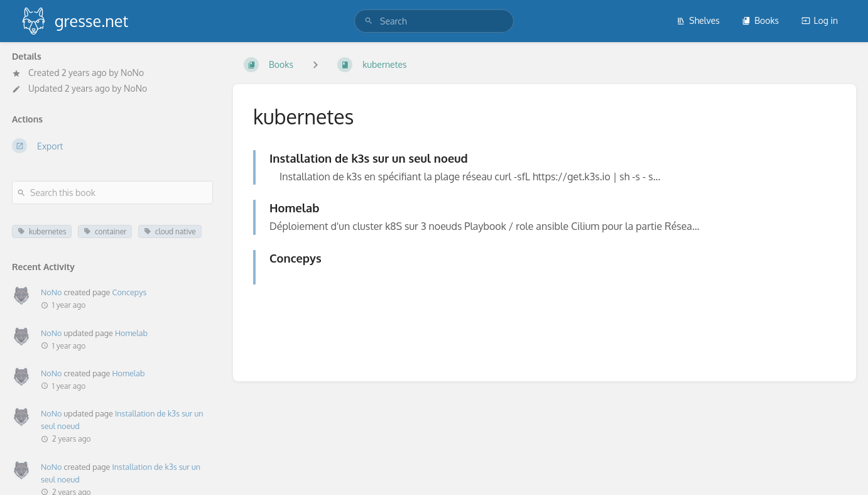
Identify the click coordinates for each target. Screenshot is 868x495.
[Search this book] (112, 193)
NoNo (132, 73)
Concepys (129, 292)
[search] (434, 21)
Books (760, 20)
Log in (820, 20)
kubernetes (42, 231)
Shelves (698, 20)
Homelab (131, 333)
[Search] (369, 21)
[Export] (112, 146)
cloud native (170, 231)
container (105, 231)
